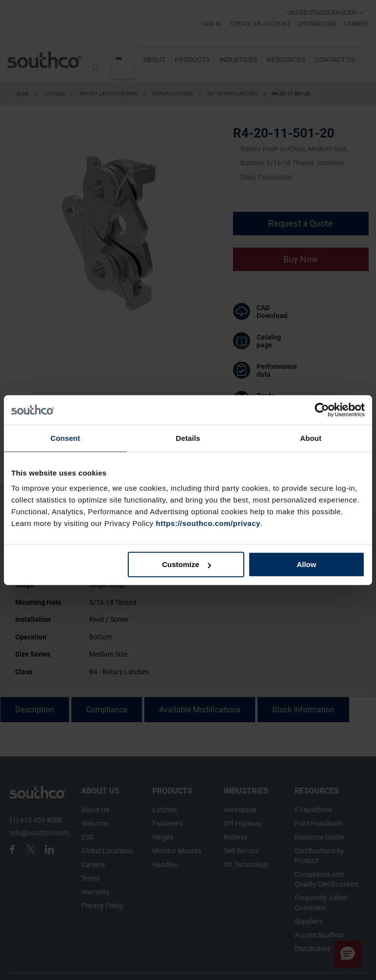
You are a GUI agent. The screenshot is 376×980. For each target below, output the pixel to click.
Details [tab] (188, 438)
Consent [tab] (65, 438)
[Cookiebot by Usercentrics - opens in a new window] (322, 410)
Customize (187, 564)
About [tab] (311, 438)
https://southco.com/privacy (208, 523)
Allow (306, 564)
